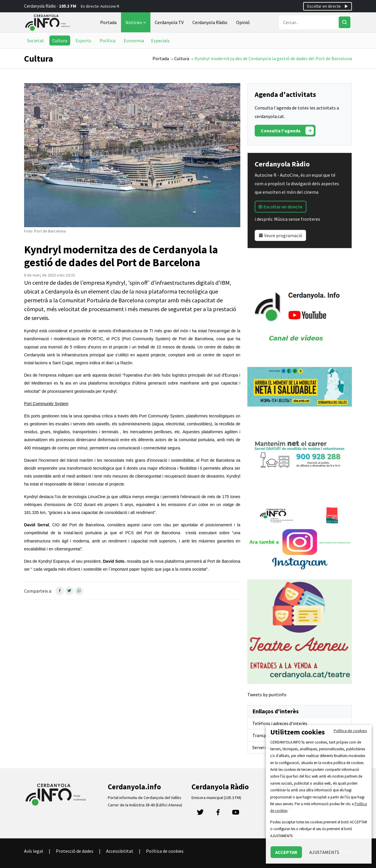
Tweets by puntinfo (267, 695)
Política (108, 41)
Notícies (136, 22)
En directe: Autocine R (100, 6)
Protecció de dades (75, 851)
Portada (108, 22)
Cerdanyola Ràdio (210, 22)
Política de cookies (165, 851)
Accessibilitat (120, 851)
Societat (36, 41)
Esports (83, 41)
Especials (160, 41)
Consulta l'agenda (287, 131)
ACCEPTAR (286, 852)
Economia (134, 41)
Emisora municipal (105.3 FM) (216, 798)
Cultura (60, 41)
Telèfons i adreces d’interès (280, 723)
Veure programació (280, 235)
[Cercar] (345, 22)
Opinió (243, 22)
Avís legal (34, 851)
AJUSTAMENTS (324, 852)
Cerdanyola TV (169, 22)
